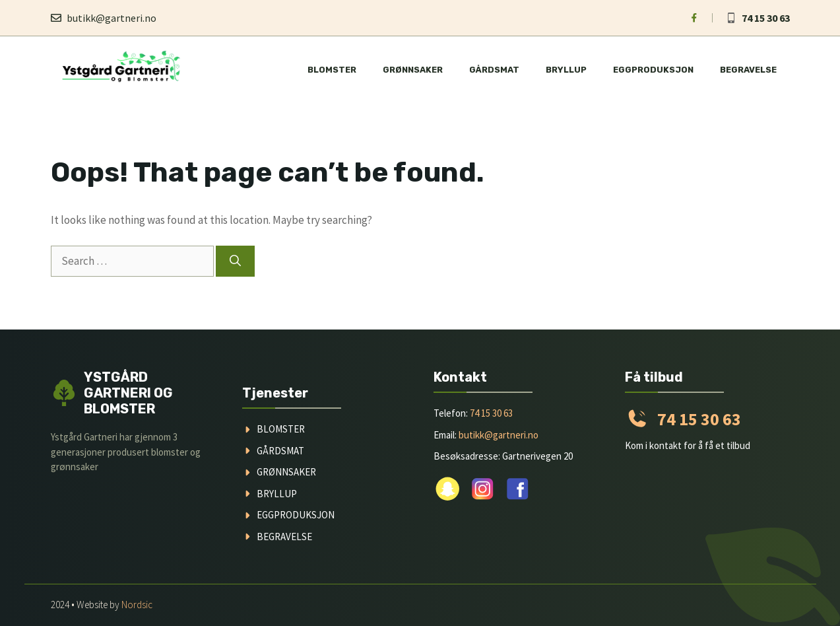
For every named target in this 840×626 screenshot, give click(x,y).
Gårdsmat (494, 70)
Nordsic (137, 605)
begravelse (284, 537)
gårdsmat (280, 451)
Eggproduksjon (653, 70)
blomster (281, 429)
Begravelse (748, 70)
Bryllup (566, 70)
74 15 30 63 (766, 18)
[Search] (235, 261)
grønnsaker (286, 472)
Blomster (332, 70)
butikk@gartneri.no (112, 18)
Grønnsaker (413, 70)
